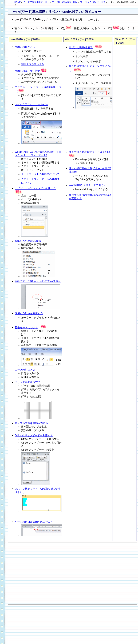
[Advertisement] (65, 573)
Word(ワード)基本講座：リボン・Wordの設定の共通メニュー (57, 12)
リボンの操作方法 (25, 47)
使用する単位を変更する (29, 313)
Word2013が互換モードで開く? (87, 185)
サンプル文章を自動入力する (31, 423)
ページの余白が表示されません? (33, 522)
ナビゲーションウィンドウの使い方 (35, 188)
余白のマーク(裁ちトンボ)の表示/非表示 (38, 281)
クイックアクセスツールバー (31, 104)
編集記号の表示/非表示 (28, 241)
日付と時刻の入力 (25, 370)
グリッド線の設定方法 (28, 382)
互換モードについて (26, 327)
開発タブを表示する (33, 64)
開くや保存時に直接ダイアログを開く (91, 152)
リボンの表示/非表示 (81, 47)
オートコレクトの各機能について (40, 174)
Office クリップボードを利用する (34, 435)
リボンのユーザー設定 (28, 71)
